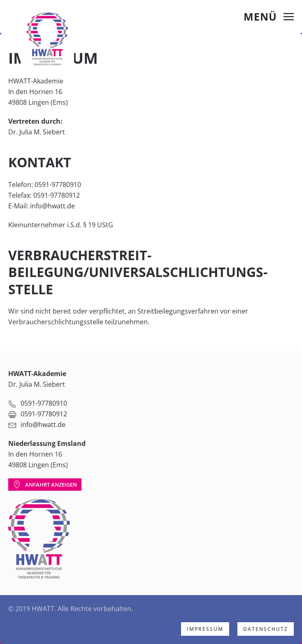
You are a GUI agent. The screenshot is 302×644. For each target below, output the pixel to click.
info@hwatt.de (52, 206)
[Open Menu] (269, 16)
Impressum (205, 629)
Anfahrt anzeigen (45, 485)
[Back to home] (47, 39)
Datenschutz (266, 629)
